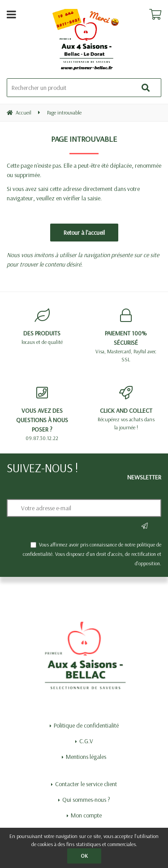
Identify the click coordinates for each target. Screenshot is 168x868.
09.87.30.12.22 (42, 414)
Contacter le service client (86, 784)
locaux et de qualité (42, 327)
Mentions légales (86, 757)
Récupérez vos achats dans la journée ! (126, 408)
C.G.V (86, 741)
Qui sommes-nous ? (86, 800)
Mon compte (86, 815)
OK (84, 856)
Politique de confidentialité (86, 725)
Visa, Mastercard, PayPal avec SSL (126, 336)
